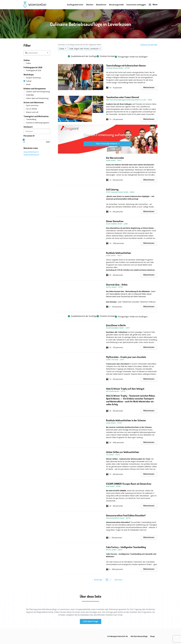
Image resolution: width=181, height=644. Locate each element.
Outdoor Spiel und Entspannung (37, 92)
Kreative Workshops (32, 78)
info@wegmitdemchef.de (118, 636)
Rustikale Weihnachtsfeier (119, 253)
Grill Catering (112, 189)
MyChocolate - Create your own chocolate (126, 357)
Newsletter (101, 5)
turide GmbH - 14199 (114, 423)
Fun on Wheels (30, 109)
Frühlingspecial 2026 (32, 70)
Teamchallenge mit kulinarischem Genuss (126, 65)
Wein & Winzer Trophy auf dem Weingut (125, 389)
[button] (82, 77)
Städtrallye (29, 95)
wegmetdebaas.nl (31, 152)
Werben (90, 5)
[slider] (24, 140)
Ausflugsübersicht (75, 5)
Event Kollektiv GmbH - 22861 (117, 224)
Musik (27, 84)
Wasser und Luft (31, 112)
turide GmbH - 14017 (114, 255)
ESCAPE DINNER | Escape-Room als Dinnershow (129, 484)
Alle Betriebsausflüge (139, 636)
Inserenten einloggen (136, 5)
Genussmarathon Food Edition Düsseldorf (126, 515)
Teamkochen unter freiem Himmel (123, 97)
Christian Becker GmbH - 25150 (118, 68)
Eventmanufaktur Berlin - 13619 (118, 328)
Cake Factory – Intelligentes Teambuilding (126, 547)
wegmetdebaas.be (31, 155)
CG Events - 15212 (113, 455)
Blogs (152, 636)
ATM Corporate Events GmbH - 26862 (120, 192)
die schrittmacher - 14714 (116, 391)
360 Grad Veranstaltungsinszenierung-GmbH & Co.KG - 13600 (129, 100)
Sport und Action (31, 105)
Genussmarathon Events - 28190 (118, 518)
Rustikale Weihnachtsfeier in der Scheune (126, 420)
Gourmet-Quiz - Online (117, 285)
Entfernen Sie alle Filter (149, 45)
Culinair (28, 81)
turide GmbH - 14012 (114, 160)
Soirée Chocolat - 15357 (115, 360)
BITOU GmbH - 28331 (114, 550)
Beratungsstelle (116, 5)
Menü (153, 5)
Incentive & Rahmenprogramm (36, 123)
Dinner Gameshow (115, 221)
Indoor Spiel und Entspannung (36, 98)
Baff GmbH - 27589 (113, 486)
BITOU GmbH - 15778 (114, 287)
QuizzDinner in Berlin (116, 325)
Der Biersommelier (115, 158)
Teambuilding (30, 119)
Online (27, 63)
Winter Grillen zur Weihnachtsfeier (123, 452)
